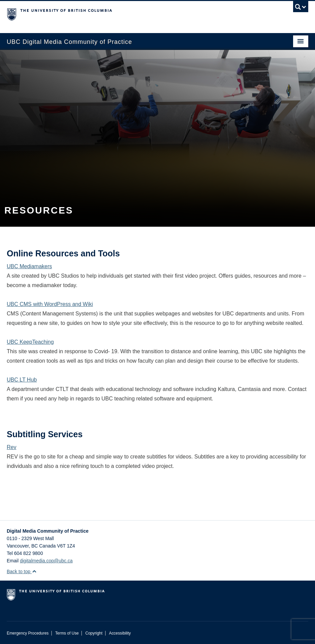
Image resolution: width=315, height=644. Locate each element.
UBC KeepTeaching (30, 342)
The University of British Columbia (135, 14)
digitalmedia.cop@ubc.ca (46, 561)
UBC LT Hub (22, 380)
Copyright (94, 633)
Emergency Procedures (28, 633)
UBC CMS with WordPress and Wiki (50, 304)
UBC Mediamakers (29, 266)
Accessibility (120, 633)
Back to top (22, 571)
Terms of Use (67, 633)
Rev (11, 447)
